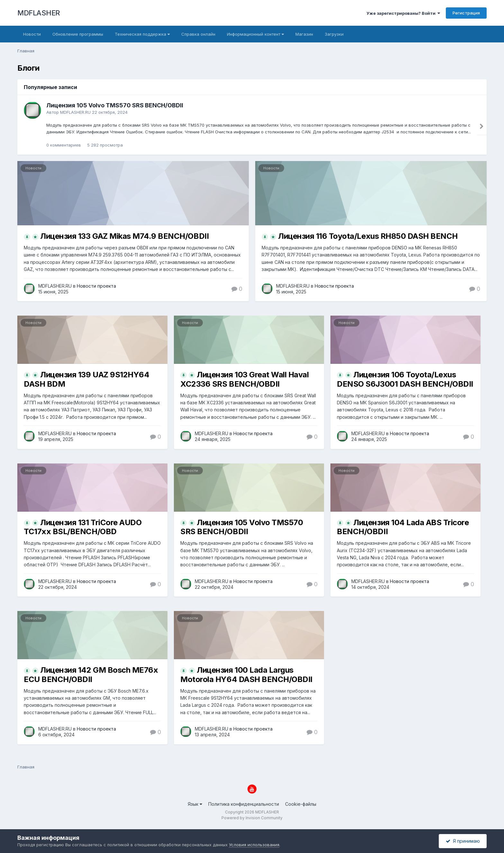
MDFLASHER (39, 13)
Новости (32, 34)
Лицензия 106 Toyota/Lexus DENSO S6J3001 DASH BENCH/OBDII (405, 379)
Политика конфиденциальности (244, 804)
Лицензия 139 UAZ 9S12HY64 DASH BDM (86, 379)
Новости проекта (96, 286)
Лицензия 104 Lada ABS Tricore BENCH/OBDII (403, 527)
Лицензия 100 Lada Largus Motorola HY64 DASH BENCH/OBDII (246, 675)
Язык (195, 804)
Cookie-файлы (301, 804)
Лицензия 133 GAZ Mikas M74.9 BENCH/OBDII (124, 236)
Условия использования (254, 845)
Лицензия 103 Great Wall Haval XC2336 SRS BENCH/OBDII (244, 379)
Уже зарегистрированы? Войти (403, 13)
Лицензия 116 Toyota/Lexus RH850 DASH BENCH (368, 236)
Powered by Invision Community (252, 818)
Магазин (304, 34)
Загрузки (334, 34)
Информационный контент (255, 34)
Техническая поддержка (142, 34)
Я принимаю (463, 841)
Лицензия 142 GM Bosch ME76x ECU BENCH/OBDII (91, 675)
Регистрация (466, 13)
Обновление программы (78, 34)
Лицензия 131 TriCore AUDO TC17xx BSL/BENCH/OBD (83, 527)
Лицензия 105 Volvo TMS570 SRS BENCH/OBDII (115, 105)
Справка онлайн (198, 34)
